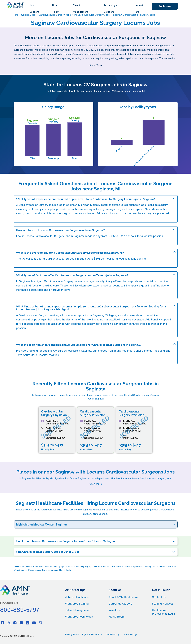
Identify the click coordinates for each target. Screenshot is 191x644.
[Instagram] (40, 623)
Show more (96, 484)
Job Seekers (34, 9)
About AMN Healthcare (123, 597)
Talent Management (81, 9)
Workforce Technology (79, 617)
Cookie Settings (130, 635)
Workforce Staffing (77, 604)
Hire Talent (56, 9)
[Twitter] (9, 623)
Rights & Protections (92, 635)
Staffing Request (162, 604)
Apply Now (165, 6)
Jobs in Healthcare (77, 597)
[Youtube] (34, 623)
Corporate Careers (120, 604)
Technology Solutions (110, 9)
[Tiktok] (28, 623)
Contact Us (159, 597)
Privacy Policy (72, 635)
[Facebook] (3, 623)
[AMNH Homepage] (15, 5)
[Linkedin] (15, 623)
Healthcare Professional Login (163, 612)
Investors (114, 610)
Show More (95, 65)
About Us (140, 9)
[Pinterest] (21, 623)
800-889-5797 (20, 610)
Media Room (117, 617)
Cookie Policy (113, 635)
